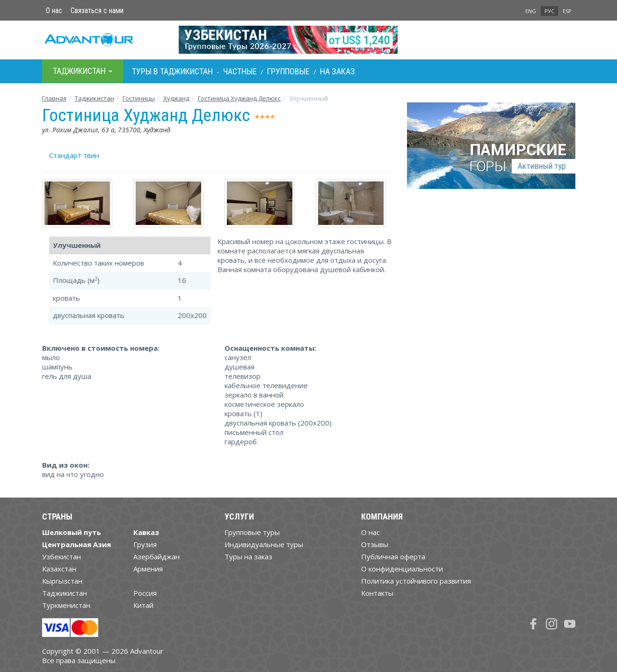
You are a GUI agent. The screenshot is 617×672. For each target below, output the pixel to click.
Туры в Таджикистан (172, 71)
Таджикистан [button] (83, 71)
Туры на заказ (248, 556)
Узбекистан (62, 556)
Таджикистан (94, 98)
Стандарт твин (74, 155)
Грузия (145, 544)
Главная (54, 98)
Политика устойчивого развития (416, 581)
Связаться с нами (97, 11)
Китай (143, 605)
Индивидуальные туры (264, 544)
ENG (531, 11)
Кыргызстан (62, 581)
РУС (549, 11)
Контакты (377, 593)
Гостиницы (139, 98)
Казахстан (59, 569)
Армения (148, 569)
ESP (567, 11)
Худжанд (176, 98)
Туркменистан (66, 605)
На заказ (338, 71)
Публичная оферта (393, 556)
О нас (54, 11)
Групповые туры (252, 532)
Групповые (288, 71)
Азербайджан (156, 556)
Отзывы (375, 544)
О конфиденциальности (402, 569)
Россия (145, 593)
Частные (240, 71)
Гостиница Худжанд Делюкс (239, 98)
